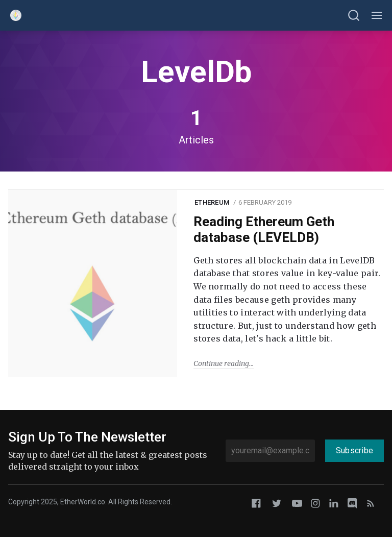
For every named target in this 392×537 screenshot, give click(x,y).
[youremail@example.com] (270, 451)
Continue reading (221, 363)
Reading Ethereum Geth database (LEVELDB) (264, 229)
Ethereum (212, 202)
